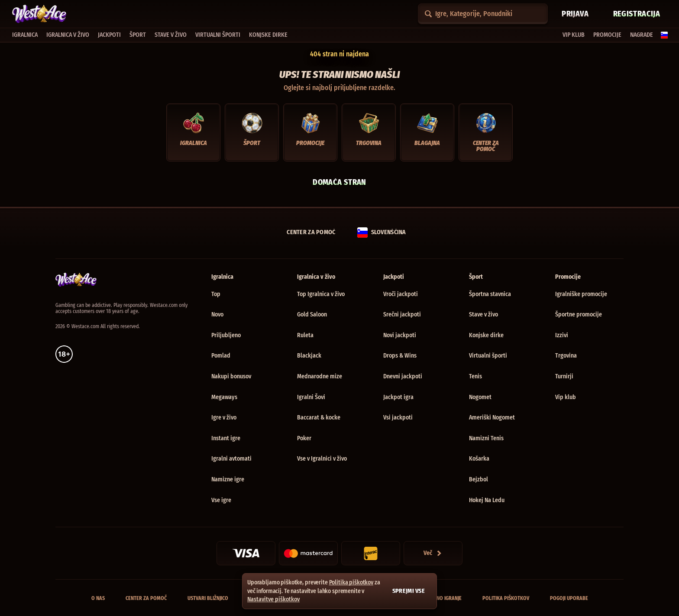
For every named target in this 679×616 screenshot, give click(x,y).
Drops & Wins (400, 356)
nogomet (480, 397)
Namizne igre (228, 479)
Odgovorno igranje (438, 598)
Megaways (224, 397)
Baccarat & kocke (319, 418)
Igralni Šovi (311, 397)
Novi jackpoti (400, 335)
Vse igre (221, 500)
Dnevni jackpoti (403, 376)
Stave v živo (483, 314)
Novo (217, 314)
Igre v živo (224, 418)
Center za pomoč (146, 598)
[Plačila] (433, 553)
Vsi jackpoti (398, 418)
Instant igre (226, 438)
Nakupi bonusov (231, 376)
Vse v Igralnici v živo (322, 459)
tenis (475, 376)
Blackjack (309, 356)
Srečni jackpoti (402, 314)
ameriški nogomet (492, 418)
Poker (304, 438)
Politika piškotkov (506, 598)
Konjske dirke (486, 335)
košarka (479, 459)
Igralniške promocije (581, 294)
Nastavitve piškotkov (273, 600)
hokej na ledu (487, 500)
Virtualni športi (488, 356)
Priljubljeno (226, 335)
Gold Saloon (312, 314)
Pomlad (221, 356)
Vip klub (566, 397)
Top (216, 294)
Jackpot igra (398, 397)
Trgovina (566, 356)
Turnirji (564, 376)
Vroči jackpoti (401, 294)
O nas (98, 598)
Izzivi (562, 335)
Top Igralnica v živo (321, 294)
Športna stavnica (490, 294)
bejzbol (479, 479)
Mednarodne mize (320, 376)
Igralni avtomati (231, 459)
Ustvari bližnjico (208, 598)
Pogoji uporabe (569, 598)
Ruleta (305, 335)
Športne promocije (579, 314)
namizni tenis (486, 438)
